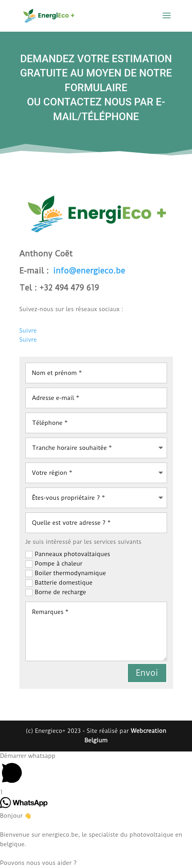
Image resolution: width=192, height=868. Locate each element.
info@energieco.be (89, 271)
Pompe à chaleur (54, 564)
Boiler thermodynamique (66, 573)
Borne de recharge (56, 592)
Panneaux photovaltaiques (68, 554)
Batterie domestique (59, 583)
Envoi (147, 673)
